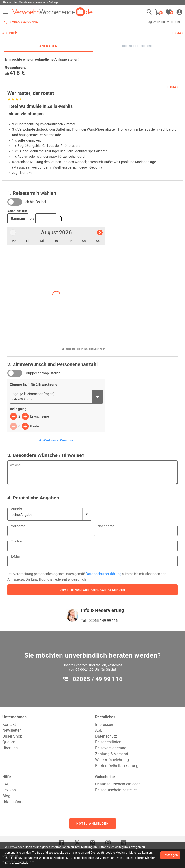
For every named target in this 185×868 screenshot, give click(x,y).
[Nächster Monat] (100, 233)
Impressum (105, 724)
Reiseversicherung (111, 748)
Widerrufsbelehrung (112, 760)
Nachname (106, 526)
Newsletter (12, 730)
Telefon (17, 541)
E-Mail (16, 556)
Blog (6, 796)
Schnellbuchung (138, 46)
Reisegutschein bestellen (116, 790)
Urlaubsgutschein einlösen (118, 784)
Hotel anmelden (93, 824)
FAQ (6, 784)
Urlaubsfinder (14, 802)
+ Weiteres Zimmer (56, 440)
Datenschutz (106, 736)
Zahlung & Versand (112, 754)
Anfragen (49, 46)
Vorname (18, 526)
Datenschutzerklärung (104, 574)
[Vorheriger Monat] (13, 233)
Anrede (16, 508)
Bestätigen (170, 855)
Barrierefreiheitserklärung (117, 766)
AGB (99, 730)
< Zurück (10, 33)
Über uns (10, 748)
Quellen (9, 742)
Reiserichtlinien (108, 742)
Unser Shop (12, 736)
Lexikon (9, 790)
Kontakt (9, 724)
